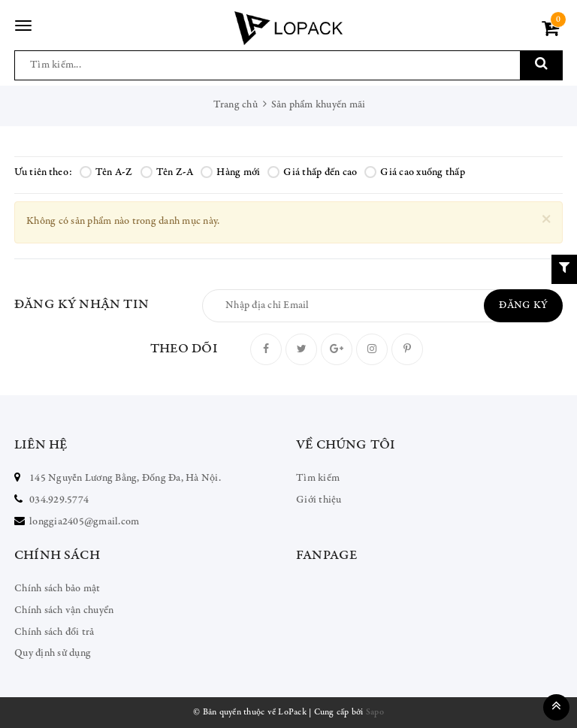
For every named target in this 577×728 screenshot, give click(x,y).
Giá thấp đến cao (312, 173)
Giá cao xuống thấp (415, 173)
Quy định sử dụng (53, 654)
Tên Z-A (167, 173)
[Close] (546, 220)
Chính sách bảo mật (57, 589)
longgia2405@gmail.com (84, 522)
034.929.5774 (59, 500)
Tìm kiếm (318, 479)
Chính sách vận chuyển (64, 611)
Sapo (375, 712)
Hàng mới (230, 173)
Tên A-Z (106, 173)
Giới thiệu (319, 500)
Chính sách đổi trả (54, 633)
